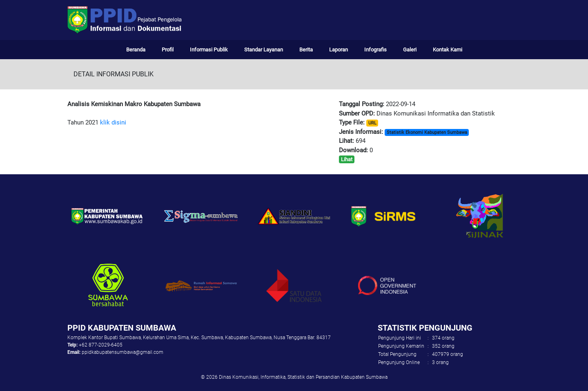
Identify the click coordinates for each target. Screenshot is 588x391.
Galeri (410, 50)
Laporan (339, 50)
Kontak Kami (448, 50)
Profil (168, 50)
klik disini (112, 122)
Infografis (375, 50)
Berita (306, 50)
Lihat (347, 159)
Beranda (136, 50)
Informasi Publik (209, 50)
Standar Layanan (264, 50)
